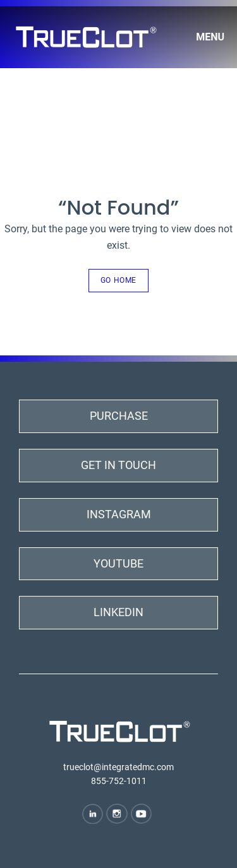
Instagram (119, 514)
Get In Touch (118, 465)
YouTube (118, 563)
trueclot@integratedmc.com (118, 767)
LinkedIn (118, 612)
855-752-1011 (119, 781)
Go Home (118, 280)
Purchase (119, 416)
